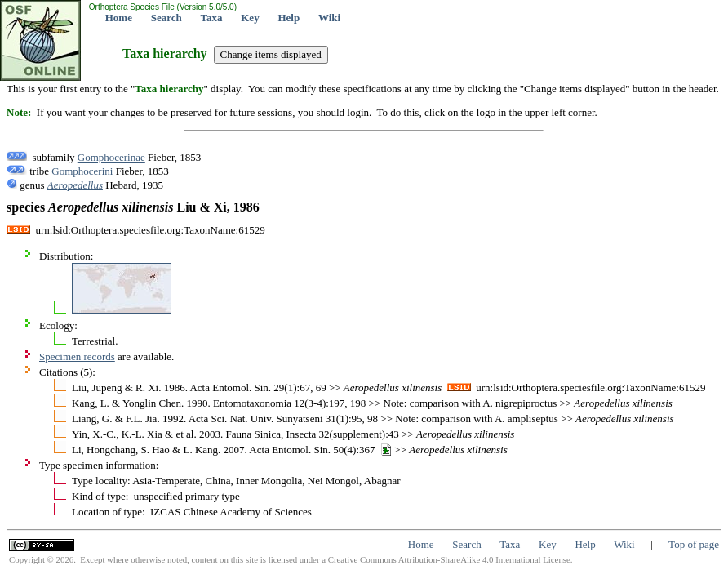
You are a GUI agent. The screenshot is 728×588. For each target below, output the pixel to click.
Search (166, 18)
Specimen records (77, 356)
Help (289, 18)
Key (250, 18)
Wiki (329, 18)
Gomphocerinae (111, 157)
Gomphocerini (82, 171)
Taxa (212, 18)
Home (119, 18)
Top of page (694, 544)
